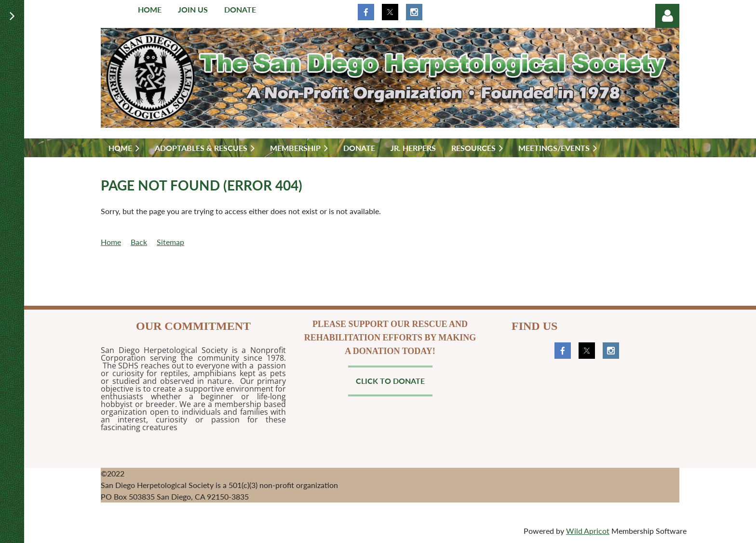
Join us (193, 9)
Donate (240, 9)
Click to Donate (390, 381)
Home (150, 9)
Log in (667, 16)
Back (139, 242)
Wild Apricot (588, 531)
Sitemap (170, 242)
